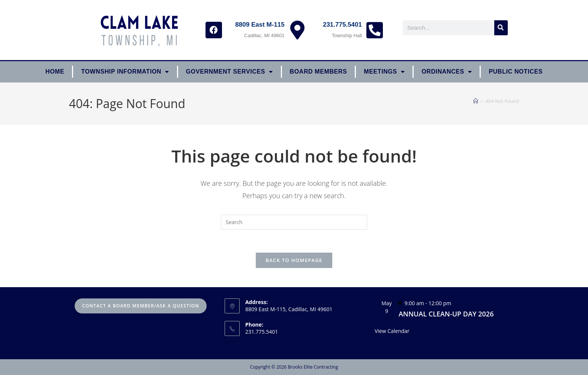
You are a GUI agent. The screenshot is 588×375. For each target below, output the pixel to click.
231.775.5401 (342, 25)
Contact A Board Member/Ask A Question (141, 306)
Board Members (319, 72)
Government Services (229, 72)
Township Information (125, 72)
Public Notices (516, 72)
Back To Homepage (294, 260)
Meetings (384, 72)
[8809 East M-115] (297, 30)
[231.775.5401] (375, 30)
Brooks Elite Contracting (313, 367)
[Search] (501, 28)
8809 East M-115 (260, 25)
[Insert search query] (294, 222)
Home (55, 72)
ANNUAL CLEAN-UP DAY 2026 (446, 314)
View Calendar (392, 331)
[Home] (476, 101)
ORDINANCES (447, 72)
